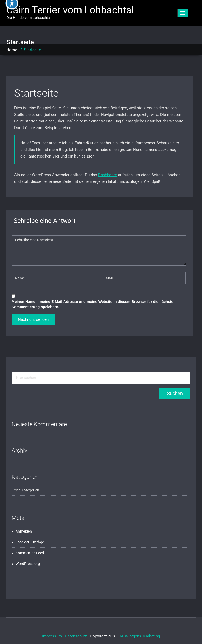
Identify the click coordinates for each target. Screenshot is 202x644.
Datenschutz (76, 636)
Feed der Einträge (30, 542)
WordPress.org (28, 564)
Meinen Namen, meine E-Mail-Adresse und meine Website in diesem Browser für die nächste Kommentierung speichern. (92, 304)
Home (12, 50)
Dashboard (108, 175)
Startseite (36, 93)
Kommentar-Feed (30, 553)
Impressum (52, 636)
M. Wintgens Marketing (140, 636)
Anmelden (24, 531)
